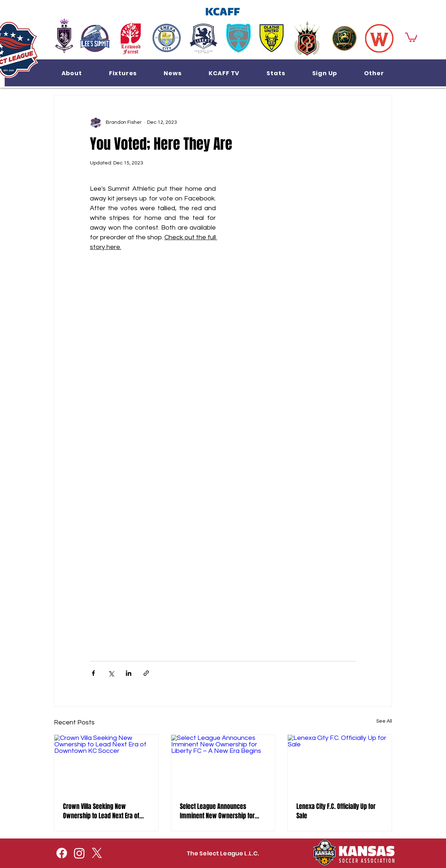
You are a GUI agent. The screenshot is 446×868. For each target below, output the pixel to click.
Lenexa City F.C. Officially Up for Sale (336, 811)
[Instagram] (79, 853)
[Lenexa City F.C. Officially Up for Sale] (340, 764)
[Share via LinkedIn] (129, 673)
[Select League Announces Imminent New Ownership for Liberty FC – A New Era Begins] (223, 764)
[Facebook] (62, 853)
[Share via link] (146, 673)
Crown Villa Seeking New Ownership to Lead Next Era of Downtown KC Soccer (101, 811)
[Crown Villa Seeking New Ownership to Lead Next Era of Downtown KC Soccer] (106, 764)
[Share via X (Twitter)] (111, 673)
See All (384, 721)
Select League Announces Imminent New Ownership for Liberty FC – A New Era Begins (217, 811)
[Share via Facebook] (93, 673)
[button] (72, 73)
